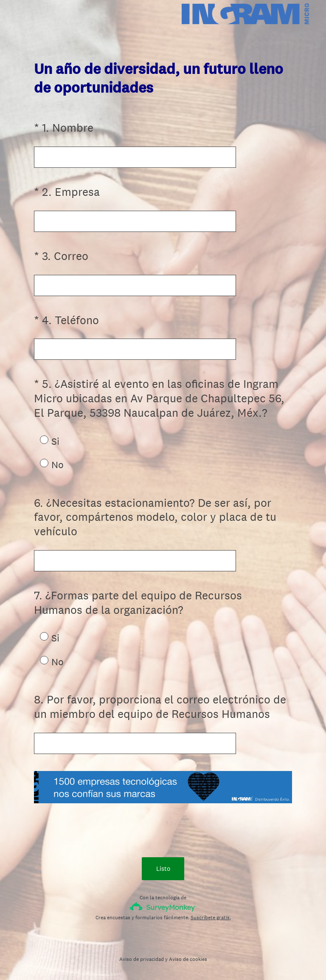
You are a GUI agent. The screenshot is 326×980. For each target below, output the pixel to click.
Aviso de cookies (188, 959)
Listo (163, 868)
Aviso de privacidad (142, 959)
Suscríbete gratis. (211, 918)
